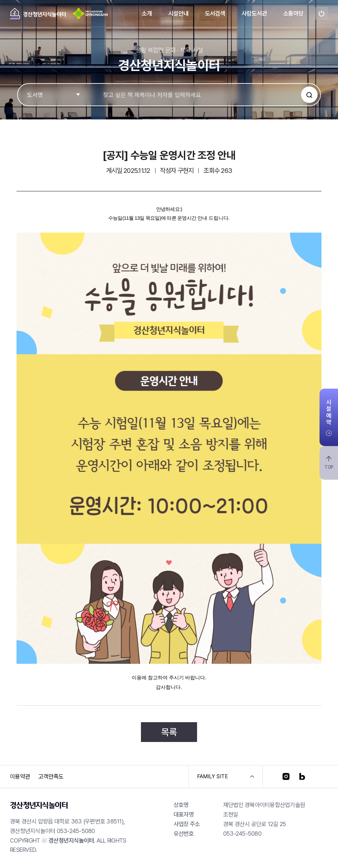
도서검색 (215, 13)
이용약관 (20, 776)
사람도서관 (254, 13)
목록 (169, 732)
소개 (147, 13)
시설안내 (178, 13)
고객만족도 (51, 776)
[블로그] (302, 776)
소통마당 (293, 13)
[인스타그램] (286, 776)
